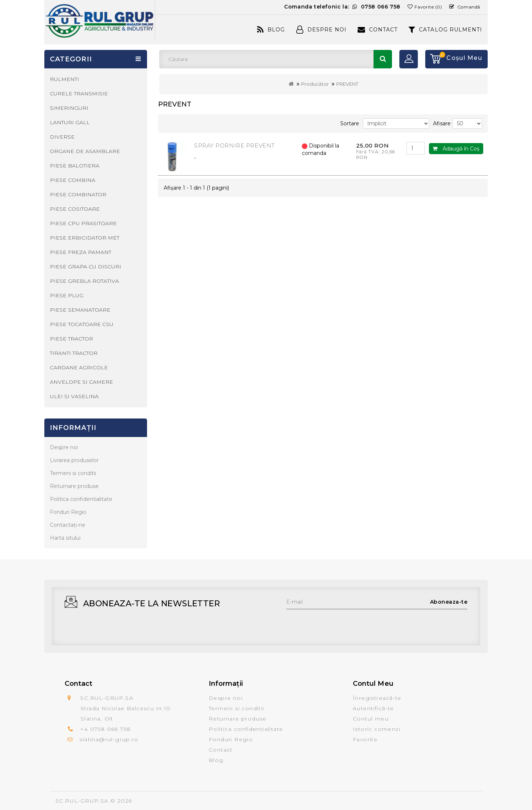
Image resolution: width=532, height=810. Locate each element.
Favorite (365, 739)
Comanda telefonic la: (342, 7)
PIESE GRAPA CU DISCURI (86, 267)
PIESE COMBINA (73, 180)
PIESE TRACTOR (71, 339)
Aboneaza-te (449, 602)
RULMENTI (64, 79)
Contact (378, 30)
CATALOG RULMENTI (445, 30)
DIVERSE (62, 137)
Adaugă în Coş (456, 149)
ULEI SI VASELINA (74, 396)
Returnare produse (74, 486)
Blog (271, 30)
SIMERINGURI (69, 108)
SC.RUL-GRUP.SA (82, 801)
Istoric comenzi (377, 729)
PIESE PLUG (67, 295)
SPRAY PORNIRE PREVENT (234, 145)
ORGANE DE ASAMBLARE (85, 151)
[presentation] (342, 624)
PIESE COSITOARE (75, 209)
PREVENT (347, 84)
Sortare (350, 123)
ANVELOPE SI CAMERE (81, 382)
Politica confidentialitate (81, 499)
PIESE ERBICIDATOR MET (85, 238)
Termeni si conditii (73, 473)
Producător (315, 84)
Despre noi (64, 447)
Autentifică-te (374, 708)
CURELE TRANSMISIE (79, 94)
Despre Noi (321, 30)
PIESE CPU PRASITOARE (83, 223)
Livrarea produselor (74, 460)
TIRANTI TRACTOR (74, 353)
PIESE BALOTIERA (75, 166)
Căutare (383, 59)
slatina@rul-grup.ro (109, 739)
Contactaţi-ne (68, 525)
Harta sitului (65, 538)
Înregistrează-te (377, 698)
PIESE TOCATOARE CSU (82, 324)
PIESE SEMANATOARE (80, 310)
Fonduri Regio (68, 512)
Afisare (442, 123)
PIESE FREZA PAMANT (81, 252)
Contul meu (371, 719)
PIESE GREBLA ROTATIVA (84, 281)
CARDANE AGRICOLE (79, 367)
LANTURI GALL (70, 122)
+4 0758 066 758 (105, 729)
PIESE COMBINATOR (78, 194)
